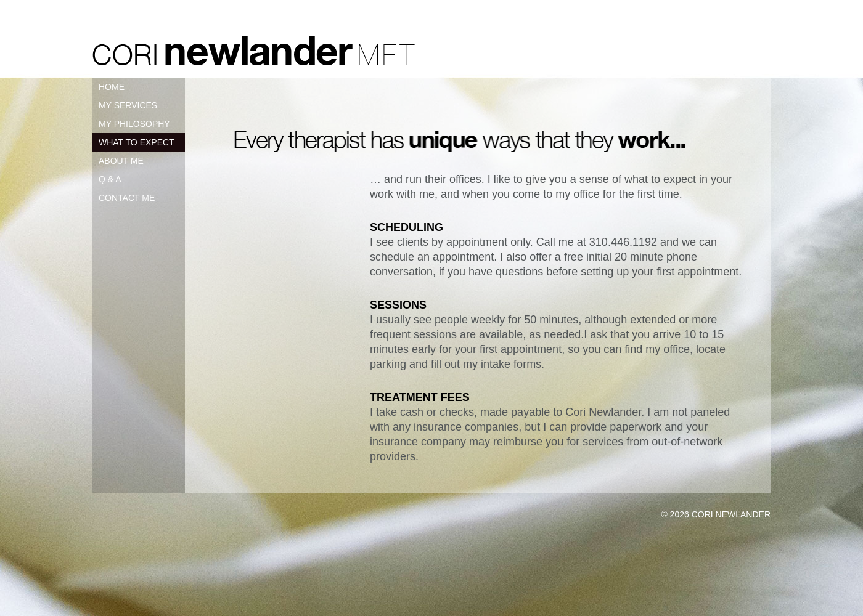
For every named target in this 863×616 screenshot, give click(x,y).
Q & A (110, 179)
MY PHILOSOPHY (134, 124)
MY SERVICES (128, 105)
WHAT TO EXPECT (137, 142)
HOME (112, 87)
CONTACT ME (127, 198)
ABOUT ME (121, 161)
